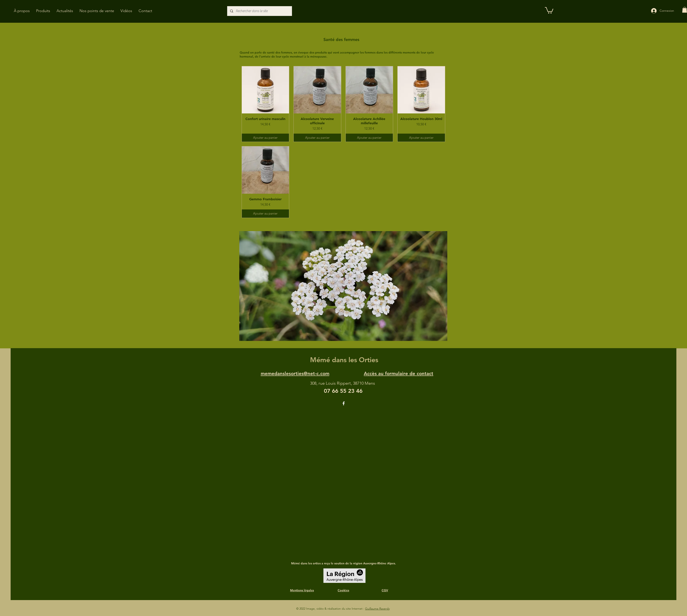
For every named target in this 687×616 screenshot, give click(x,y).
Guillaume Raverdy (377, 609)
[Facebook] (344, 403)
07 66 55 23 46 (343, 391)
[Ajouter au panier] (266, 138)
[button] (43, 11)
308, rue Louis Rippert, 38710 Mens (343, 383)
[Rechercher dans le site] (259, 11)
